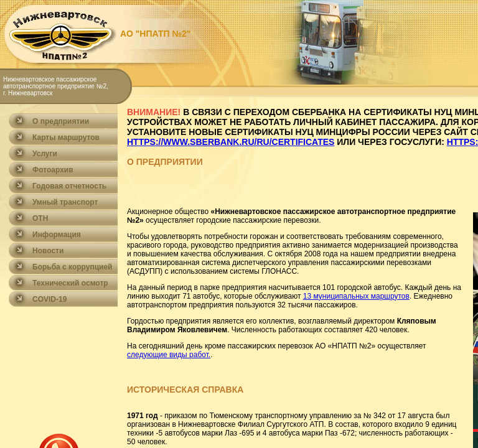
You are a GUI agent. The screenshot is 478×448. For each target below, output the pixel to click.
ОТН (40, 218)
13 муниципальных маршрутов (356, 296)
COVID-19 (49, 299)
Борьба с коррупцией (73, 267)
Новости (48, 251)
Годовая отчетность (69, 186)
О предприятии (61, 121)
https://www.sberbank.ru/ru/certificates (231, 142)
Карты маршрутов (66, 138)
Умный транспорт (65, 202)
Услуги (45, 154)
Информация (57, 235)
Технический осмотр (70, 283)
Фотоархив (53, 170)
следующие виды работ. (169, 355)
